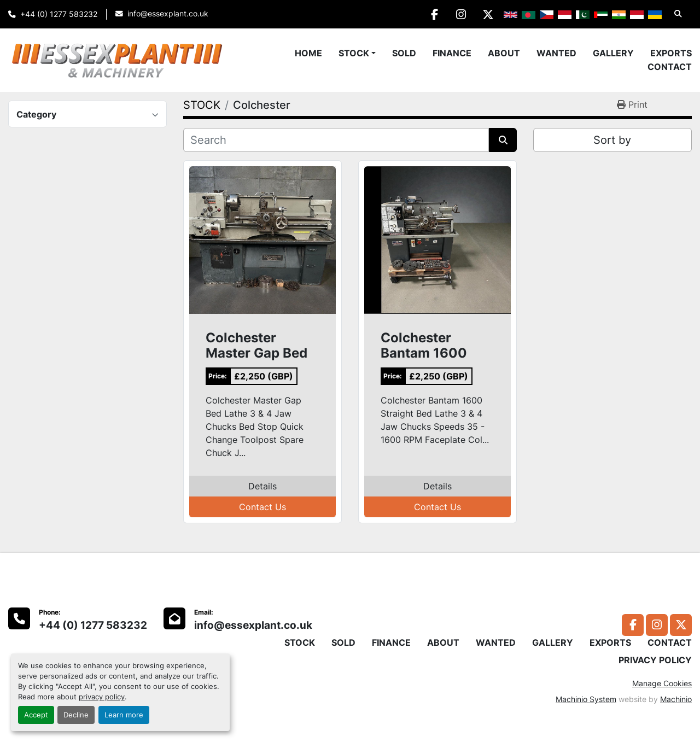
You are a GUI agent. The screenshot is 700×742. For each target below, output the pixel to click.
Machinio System (586, 699)
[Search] (336, 140)
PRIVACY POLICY (655, 660)
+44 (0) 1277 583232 (59, 14)
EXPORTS (671, 53)
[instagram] (459, 14)
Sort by (612, 140)
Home (308, 53)
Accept (36, 715)
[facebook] (431, 14)
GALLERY (613, 53)
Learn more (124, 715)
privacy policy (102, 697)
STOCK (354, 53)
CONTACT (670, 67)
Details (262, 486)
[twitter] (487, 14)
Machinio (676, 699)
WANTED (556, 53)
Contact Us (262, 507)
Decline (76, 715)
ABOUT (504, 53)
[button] (357, 53)
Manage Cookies (662, 683)
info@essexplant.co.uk (168, 14)
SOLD (404, 53)
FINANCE (452, 53)
